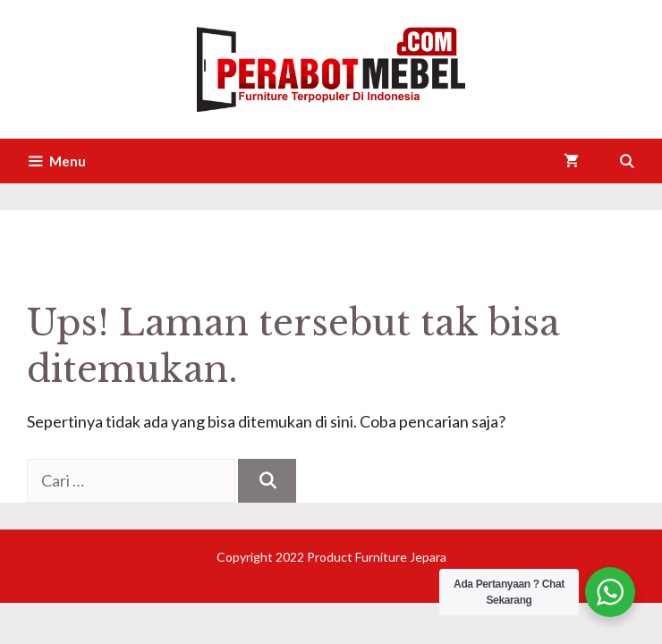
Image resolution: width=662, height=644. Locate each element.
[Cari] (267, 481)
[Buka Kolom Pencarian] (627, 161)
